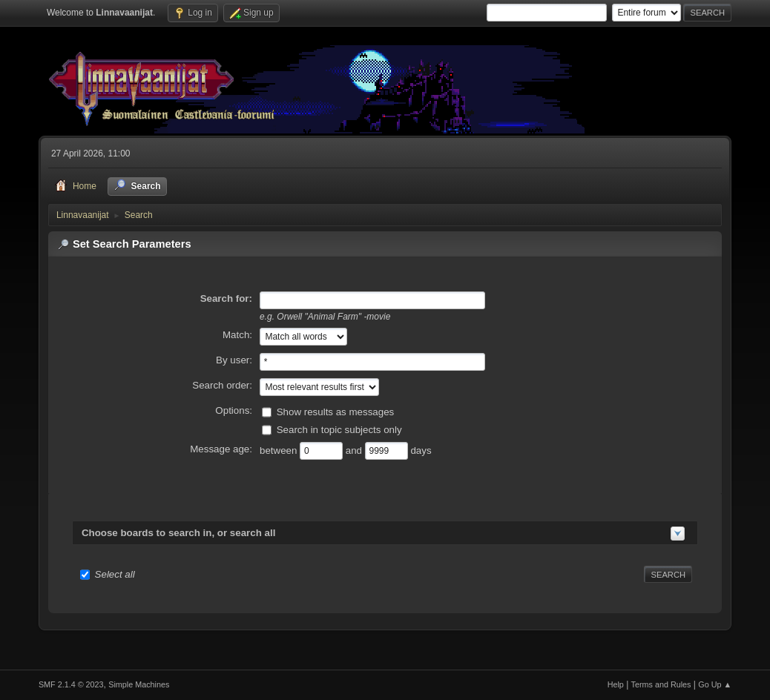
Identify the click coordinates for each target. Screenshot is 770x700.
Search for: (226, 298)
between (280, 450)
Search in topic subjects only (339, 429)
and (355, 450)
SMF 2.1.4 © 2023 (71, 684)
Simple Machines (139, 684)
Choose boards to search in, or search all (178, 533)
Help (616, 684)
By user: (234, 360)
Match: (237, 335)
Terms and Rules (661, 684)
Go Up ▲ (715, 684)
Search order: (222, 385)
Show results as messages (336, 411)
